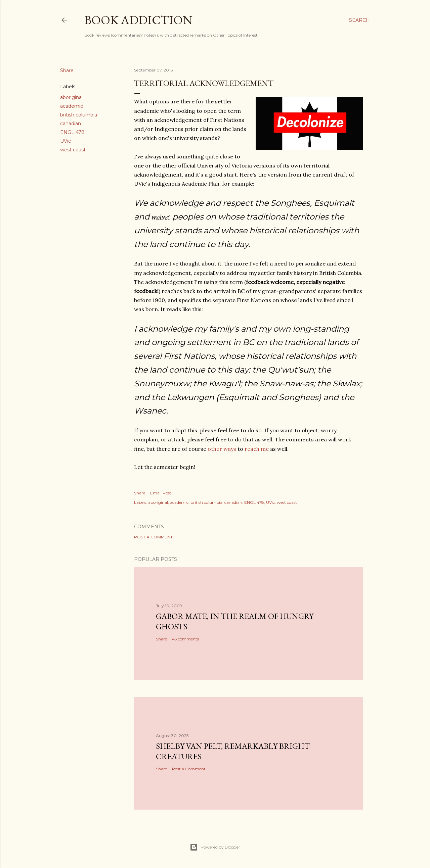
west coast (73, 150)
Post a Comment (153, 537)
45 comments (185, 639)
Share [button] (67, 70)
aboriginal (71, 97)
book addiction (138, 20)
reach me (257, 449)
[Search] (359, 20)
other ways (222, 449)
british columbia (79, 115)
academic (72, 106)
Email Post (161, 493)
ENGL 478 (72, 132)
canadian (71, 124)
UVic (66, 141)
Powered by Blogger (215, 847)
